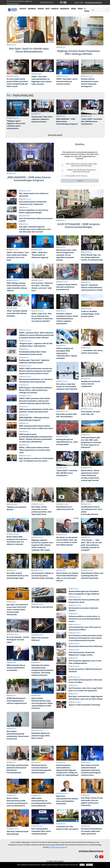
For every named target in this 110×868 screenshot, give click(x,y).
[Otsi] (98, 10)
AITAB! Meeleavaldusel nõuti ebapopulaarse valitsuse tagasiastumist (17, 701)
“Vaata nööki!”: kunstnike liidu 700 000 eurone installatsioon (92, 121)
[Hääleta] (80, 181)
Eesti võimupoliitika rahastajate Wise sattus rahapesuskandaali (41, 832)
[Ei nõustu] (107, 865)
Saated (89, 116)
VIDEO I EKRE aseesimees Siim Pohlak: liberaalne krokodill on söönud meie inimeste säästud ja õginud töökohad (35, 402)
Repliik (40, 74)
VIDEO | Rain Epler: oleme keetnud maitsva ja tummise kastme (67, 81)
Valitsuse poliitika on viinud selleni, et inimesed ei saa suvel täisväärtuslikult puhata (84, 620)
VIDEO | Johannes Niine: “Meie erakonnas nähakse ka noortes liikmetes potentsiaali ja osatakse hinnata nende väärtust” (36, 336)
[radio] (80, 165)
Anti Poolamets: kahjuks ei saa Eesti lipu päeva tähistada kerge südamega (43, 576)
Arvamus (16, 76)
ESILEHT (23, 9)
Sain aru (82, 865)
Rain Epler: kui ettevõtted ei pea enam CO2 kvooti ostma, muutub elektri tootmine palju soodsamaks (17, 610)
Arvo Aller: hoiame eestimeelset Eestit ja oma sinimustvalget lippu (18, 576)
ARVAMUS (32, 9)
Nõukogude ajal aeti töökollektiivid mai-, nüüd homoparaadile (67, 443)
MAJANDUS (65, 9)
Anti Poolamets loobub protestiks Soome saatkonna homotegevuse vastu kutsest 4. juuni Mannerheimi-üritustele (85, 639)
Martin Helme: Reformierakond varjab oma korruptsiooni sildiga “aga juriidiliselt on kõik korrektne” (42, 704)
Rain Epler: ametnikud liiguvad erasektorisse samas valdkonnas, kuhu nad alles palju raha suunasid (35, 230)
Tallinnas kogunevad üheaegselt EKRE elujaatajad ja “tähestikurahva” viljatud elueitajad (67, 354)
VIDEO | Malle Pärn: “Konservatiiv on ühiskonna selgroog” (40, 256)
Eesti (14, 45)
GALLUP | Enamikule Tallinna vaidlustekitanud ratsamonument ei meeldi (92, 288)
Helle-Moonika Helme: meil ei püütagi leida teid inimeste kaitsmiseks (92, 576)
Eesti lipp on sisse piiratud (42, 608)
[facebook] (62, 3)
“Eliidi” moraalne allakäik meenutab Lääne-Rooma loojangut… (17, 314)
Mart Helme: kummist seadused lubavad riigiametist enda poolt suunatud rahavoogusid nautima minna (91, 771)
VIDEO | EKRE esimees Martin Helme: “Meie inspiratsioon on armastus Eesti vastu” (35, 451)
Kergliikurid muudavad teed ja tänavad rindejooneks (91, 385)
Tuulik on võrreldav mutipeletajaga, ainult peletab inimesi (90, 315)
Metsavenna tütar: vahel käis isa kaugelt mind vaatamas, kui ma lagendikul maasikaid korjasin (66, 256)
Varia (64, 221)
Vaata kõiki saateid (55, 135)
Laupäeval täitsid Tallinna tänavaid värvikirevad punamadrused (67, 288)
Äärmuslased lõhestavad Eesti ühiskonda (86, 647)
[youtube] (65, 2)
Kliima (77, 589)
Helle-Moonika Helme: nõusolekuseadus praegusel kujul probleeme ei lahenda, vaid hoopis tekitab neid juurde (43, 671)
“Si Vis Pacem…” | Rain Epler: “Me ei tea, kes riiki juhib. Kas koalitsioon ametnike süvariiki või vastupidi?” (92, 546)
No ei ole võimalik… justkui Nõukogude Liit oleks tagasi (18, 640)
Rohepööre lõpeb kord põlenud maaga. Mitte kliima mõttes (41, 736)
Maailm (90, 253)
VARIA (73, 9)
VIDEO (80, 9)
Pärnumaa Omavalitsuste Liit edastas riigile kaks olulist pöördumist (92, 832)
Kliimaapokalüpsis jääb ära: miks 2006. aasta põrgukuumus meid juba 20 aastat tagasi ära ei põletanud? (91, 443)
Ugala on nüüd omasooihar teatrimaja (84, 705)
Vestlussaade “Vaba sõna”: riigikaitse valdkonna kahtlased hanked (42, 119)
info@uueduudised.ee (94, 2)
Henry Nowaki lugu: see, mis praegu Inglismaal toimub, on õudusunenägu (92, 258)
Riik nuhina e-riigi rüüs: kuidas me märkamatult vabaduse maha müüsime (67, 387)
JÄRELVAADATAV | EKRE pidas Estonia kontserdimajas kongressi (67, 121)
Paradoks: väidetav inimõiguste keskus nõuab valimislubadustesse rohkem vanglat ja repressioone (67, 319)
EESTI (48, 9)
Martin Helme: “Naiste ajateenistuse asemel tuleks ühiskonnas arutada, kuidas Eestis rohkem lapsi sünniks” (90, 476)
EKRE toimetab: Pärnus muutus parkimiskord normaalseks (16, 668)
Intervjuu (16, 535)
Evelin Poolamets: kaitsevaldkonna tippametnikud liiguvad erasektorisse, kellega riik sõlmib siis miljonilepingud (67, 771)
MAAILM (55, 9)
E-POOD (87, 10)
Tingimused (89, 865)
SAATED (41, 9)
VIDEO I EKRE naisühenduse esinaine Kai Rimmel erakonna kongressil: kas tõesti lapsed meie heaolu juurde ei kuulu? (36, 372)
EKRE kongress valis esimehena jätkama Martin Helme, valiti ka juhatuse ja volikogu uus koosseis (36, 391)
